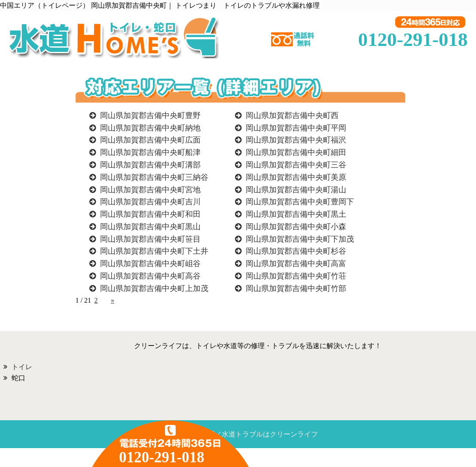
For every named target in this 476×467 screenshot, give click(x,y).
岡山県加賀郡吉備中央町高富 (296, 264)
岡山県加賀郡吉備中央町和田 (150, 214)
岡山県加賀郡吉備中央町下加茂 (300, 239)
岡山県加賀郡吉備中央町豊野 (150, 115)
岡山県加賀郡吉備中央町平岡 (296, 128)
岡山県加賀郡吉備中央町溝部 (150, 165)
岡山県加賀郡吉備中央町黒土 (296, 214)
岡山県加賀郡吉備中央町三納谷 (154, 177)
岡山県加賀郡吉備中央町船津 (150, 152)
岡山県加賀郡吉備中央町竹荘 (296, 276)
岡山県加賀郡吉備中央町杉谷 (296, 251)
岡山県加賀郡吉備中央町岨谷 (150, 264)
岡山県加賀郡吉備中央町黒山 (150, 227)
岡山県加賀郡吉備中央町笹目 (150, 239)
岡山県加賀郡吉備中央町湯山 (296, 190)
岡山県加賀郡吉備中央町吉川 (150, 202)
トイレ (22, 367)
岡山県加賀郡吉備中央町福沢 (296, 140)
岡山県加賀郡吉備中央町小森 (296, 227)
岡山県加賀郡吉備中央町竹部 (296, 288)
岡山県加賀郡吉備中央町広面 (150, 140)
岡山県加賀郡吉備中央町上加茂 (154, 288)
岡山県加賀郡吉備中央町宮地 (150, 190)
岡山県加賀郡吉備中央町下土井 (154, 251)
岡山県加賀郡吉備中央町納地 (150, 128)
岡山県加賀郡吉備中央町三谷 (296, 165)
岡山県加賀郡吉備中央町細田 (296, 152)
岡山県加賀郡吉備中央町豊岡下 (300, 202)
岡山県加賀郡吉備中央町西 (292, 115)
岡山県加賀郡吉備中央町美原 (296, 177)
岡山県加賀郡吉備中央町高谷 (150, 276)
